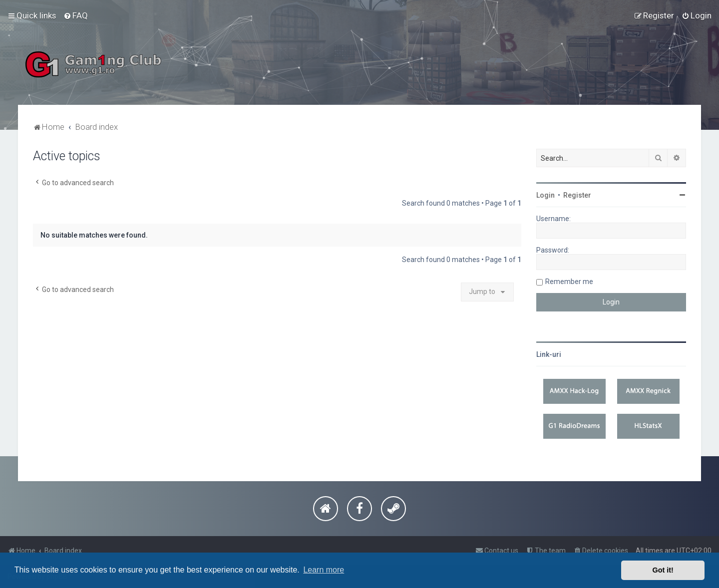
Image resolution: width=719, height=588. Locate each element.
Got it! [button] (663, 570)
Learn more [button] (324, 570)
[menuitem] (76, 15)
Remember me (569, 282)
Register (577, 195)
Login (545, 195)
